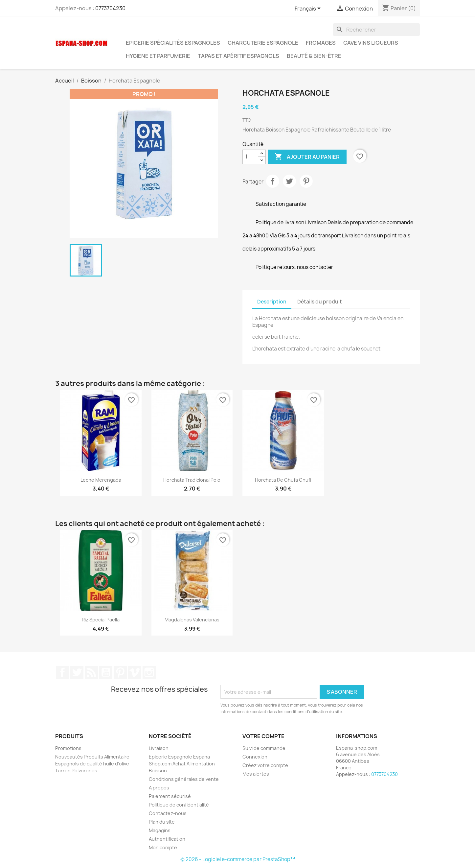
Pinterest (306, 181)
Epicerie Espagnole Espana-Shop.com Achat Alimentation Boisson (182, 764)
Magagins (160, 830)
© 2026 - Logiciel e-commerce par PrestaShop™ (238, 859)
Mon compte (163, 847)
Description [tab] (272, 302)
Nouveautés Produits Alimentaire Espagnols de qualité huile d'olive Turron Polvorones (92, 764)
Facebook (62, 672)
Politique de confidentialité (179, 805)
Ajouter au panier (307, 157)
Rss (91, 672)
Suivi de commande (264, 748)
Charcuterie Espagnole (263, 43)
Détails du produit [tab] (320, 302)
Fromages (321, 43)
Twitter (77, 672)
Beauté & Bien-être (314, 56)
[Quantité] (250, 157)
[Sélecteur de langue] (309, 9)
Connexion (255, 757)
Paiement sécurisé (170, 796)
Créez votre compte (265, 765)
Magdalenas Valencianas (192, 620)
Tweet (289, 181)
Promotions (68, 748)
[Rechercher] (376, 30)
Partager (273, 181)
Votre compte (263, 736)
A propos (159, 788)
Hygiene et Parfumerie (158, 56)
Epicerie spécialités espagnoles (173, 43)
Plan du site (162, 822)
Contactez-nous (168, 813)
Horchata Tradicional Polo (192, 480)
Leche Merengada (101, 480)
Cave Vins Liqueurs (371, 43)
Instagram (149, 672)
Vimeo (135, 672)
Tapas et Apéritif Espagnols (238, 56)
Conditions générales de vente (184, 779)
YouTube (106, 672)
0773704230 (110, 8)
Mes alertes (256, 774)
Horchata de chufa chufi (283, 480)
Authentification (167, 839)
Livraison (159, 748)
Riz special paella (101, 620)
